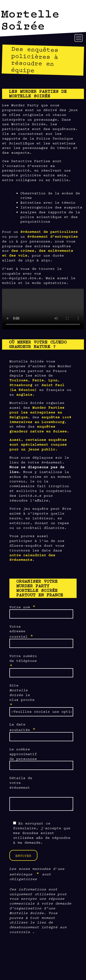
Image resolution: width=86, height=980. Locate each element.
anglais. (25, 394)
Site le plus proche (22, 695)
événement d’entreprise (53, 236)
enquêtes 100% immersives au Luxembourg (40, 419)
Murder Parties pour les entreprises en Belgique (37, 412)
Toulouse (19, 380)
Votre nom (22, 607)
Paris (38, 380)
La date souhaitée (22, 727)
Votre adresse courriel (21, 631)
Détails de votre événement (21, 782)
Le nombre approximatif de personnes (23, 754)
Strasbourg (21, 385)
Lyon (53, 380)
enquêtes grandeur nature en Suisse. (39, 429)
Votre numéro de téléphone (23, 661)
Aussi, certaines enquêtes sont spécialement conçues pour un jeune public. (38, 444)
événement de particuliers (49, 231)
